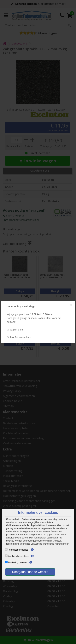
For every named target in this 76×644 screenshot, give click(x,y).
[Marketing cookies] (6, 562)
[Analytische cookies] (6, 556)
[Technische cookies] (6, 549)
